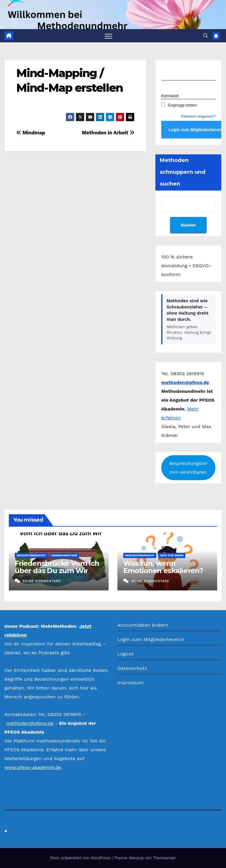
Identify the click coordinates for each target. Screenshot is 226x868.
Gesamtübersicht (31, 555)
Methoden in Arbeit (108, 133)
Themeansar (164, 858)
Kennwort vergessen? (198, 116)
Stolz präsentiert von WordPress (81, 858)
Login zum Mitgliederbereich (151, 639)
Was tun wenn (172, 555)
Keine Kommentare (42, 581)
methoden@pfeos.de (30, 723)
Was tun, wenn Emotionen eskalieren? (163, 567)
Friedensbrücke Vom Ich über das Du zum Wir (57, 567)
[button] (206, 36)
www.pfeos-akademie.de (33, 767)
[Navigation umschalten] (108, 36)
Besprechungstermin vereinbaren (188, 468)
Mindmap (31, 133)
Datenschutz (132, 668)
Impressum (131, 683)
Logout (126, 654)
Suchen (188, 225)
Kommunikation (64, 555)
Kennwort (170, 96)
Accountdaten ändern (143, 625)
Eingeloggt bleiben (179, 105)
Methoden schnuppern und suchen (183, 172)
